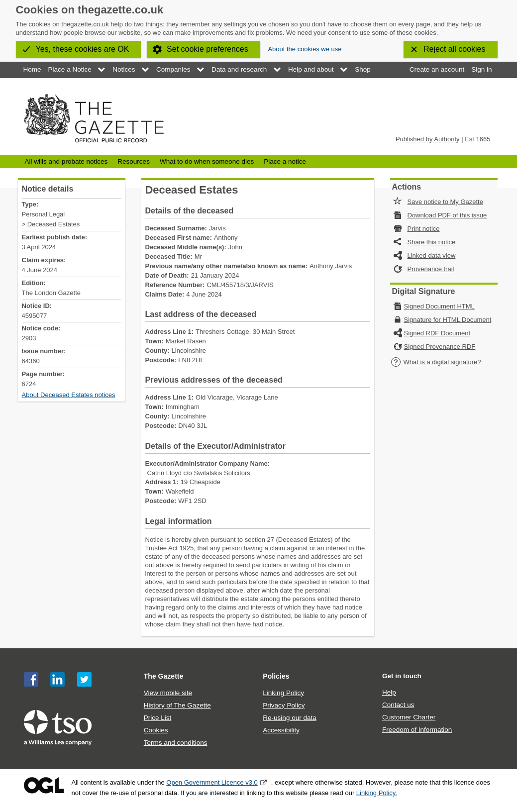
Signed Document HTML (439, 306)
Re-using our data (289, 718)
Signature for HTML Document (448, 320)
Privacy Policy (284, 705)
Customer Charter (409, 717)
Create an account (437, 69)
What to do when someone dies (207, 161)
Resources (134, 161)
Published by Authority (428, 139)
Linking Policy (283, 693)
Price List (158, 718)
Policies (276, 676)
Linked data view (432, 255)
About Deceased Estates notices (69, 395)
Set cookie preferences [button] (207, 49)
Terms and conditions (176, 743)
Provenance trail (431, 269)
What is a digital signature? (436, 362)
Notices (124, 69)
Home (32, 69)
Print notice (424, 229)
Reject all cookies (455, 49)
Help (389, 692)
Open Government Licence (44, 785)
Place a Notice (70, 69)
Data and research (239, 69)
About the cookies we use (305, 49)
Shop (363, 69)
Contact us (398, 705)
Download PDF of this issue (447, 215)
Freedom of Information (417, 730)
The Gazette (164, 676)
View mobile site (168, 693)
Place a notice (285, 161)
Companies (173, 69)
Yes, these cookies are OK (83, 49)
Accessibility (281, 730)
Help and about (311, 69)
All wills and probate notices (66, 161)
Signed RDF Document (437, 333)
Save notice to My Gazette (445, 202)
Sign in (481, 69)
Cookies (156, 730)
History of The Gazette (177, 705)
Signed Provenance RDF (440, 347)
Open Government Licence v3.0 (212, 782)
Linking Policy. (377, 793)
